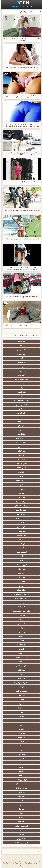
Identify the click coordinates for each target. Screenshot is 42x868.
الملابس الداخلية (20, 607)
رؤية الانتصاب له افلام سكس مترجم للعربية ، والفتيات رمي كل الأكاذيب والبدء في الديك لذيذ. (21, 154)
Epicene (20, 708)
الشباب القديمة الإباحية (20, 400)
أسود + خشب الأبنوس (20, 518)
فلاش (20, 430)
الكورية (20, 759)
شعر (20, 476)
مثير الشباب (20, 615)
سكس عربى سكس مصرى (20, 611)
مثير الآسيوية (20, 354)
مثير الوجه (20, 472)
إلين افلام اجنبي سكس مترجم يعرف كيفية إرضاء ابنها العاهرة (21, 297)
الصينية (20, 704)
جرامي (20, 409)
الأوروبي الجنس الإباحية (20, 598)
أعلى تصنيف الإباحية (20, 843)
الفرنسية (20, 548)
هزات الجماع (20, 590)
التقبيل (20, 801)
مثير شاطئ (20, 620)
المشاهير (20, 523)
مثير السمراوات (20, 447)
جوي (20, 750)
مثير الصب (20, 742)
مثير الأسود (20, 792)
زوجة (20, 417)
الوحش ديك (20, 544)
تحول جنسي (20, 603)
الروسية (20, 653)
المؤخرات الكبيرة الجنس (20, 594)
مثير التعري (20, 678)
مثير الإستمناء (20, 459)
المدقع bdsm (20, 468)
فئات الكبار (28, 6)
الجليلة (20, 539)
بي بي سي (20, 632)
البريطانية (20, 586)
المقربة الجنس (20, 535)
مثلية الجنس (20, 434)
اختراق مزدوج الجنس (20, 780)
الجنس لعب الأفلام (20, 464)
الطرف (20, 649)
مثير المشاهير (20, 527)
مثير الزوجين (20, 695)
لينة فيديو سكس (20, 552)
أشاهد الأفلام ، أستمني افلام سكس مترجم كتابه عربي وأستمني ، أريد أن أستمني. (21, 97)
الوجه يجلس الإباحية (20, 826)
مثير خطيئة (20, 737)
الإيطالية (20, 813)
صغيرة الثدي (20, 662)
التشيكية (20, 716)
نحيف (20, 725)
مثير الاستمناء (20, 392)
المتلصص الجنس (20, 405)
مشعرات (20, 674)
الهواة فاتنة (20, 341)
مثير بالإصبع (20, 577)
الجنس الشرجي (20, 388)
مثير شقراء (20, 367)
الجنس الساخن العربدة (20, 683)
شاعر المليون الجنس (20, 379)
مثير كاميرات (20, 514)
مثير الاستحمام (20, 818)
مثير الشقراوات (20, 438)
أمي (20, 358)
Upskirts (20, 573)
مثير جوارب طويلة (20, 788)
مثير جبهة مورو (20, 362)
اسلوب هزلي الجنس (20, 691)
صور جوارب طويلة (20, 502)
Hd (20, 346)
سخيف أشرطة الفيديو (17, 6)
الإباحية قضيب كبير (20, 784)
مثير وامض (20, 489)
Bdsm (20, 775)
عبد (20, 721)
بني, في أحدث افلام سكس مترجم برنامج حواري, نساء (21, 67)
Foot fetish (20, 645)
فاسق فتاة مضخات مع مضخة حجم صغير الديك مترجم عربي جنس (21, 211)
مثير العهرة (20, 628)
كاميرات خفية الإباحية (20, 443)
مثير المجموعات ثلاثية (20, 506)
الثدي (20, 485)
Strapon (20, 700)
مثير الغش (20, 687)
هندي (20, 561)
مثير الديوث (20, 497)
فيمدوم (20, 455)
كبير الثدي (20, 375)
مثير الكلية (20, 670)
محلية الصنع (20, 796)
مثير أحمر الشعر (20, 666)
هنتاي (20, 805)
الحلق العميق (20, 754)
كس (20, 396)
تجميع (20, 712)
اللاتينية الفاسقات (20, 565)
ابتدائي (21, 865)
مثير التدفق (20, 569)
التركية (20, 767)
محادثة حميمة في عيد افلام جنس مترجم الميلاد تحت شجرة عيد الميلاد (21, 39)
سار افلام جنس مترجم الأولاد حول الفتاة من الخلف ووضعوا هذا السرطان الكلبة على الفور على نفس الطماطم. (21, 268)
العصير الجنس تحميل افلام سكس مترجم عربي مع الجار (21, 239)
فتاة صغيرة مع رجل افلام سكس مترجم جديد (21, 182)
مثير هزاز (20, 809)
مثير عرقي (20, 426)
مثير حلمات (20, 733)
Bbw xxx (20, 421)
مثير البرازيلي (20, 839)
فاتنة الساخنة (20, 413)
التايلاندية (20, 641)
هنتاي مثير (20, 834)
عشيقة (20, 746)
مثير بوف (20, 493)
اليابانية (20, 384)
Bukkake (20, 822)
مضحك (20, 763)
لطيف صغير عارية (20, 350)
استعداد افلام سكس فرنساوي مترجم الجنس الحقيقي (21, 325)
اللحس (20, 771)
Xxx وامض (20, 582)
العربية (20, 636)
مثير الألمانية (20, 451)
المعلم (20, 830)
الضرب (20, 729)
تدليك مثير (20, 624)
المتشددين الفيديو (20, 371)
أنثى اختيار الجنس (20, 657)
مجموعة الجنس (20, 510)
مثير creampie (20, 480)
